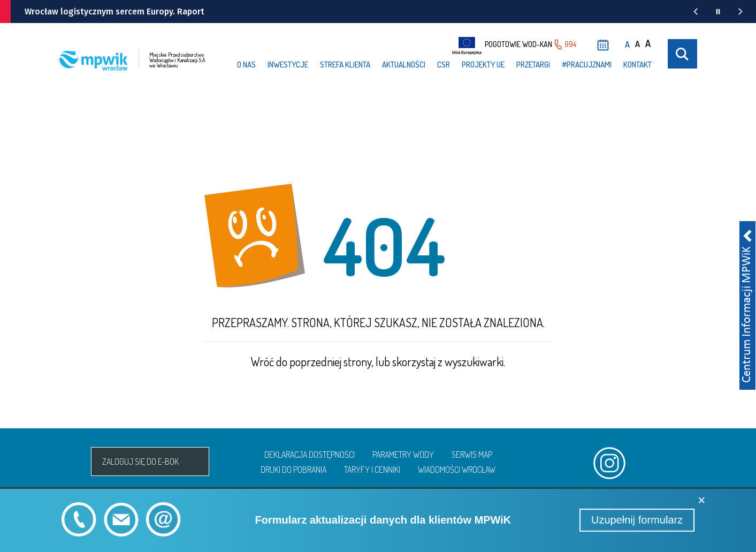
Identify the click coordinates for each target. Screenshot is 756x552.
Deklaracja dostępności (310, 455)
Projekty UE (483, 65)
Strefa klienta (345, 65)
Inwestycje (288, 65)
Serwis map (472, 455)
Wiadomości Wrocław (457, 470)
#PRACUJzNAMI (587, 65)
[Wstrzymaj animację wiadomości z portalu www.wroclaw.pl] (718, 12)
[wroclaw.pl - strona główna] (27, 12)
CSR (444, 65)
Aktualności (404, 65)
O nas (246, 65)
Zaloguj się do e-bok (140, 462)
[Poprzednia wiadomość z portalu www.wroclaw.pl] (696, 12)
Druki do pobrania (293, 470)
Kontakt (637, 65)
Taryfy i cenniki (372, 470)
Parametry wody (403, 455)
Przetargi (533, 65)
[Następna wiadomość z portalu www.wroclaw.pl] (740, 12)
